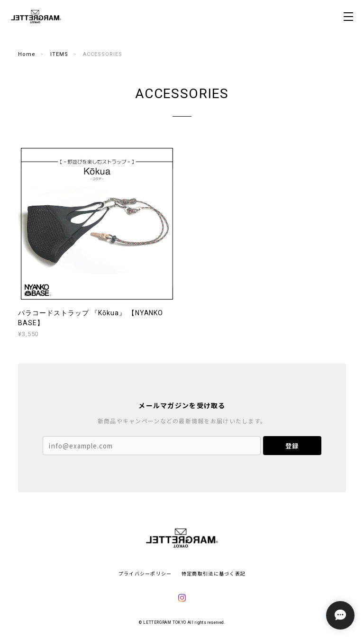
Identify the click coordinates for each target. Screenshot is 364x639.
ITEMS (59, 54)
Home (27, 54)
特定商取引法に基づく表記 (214, 573)
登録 (292, 446)
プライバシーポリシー (145, 573)
